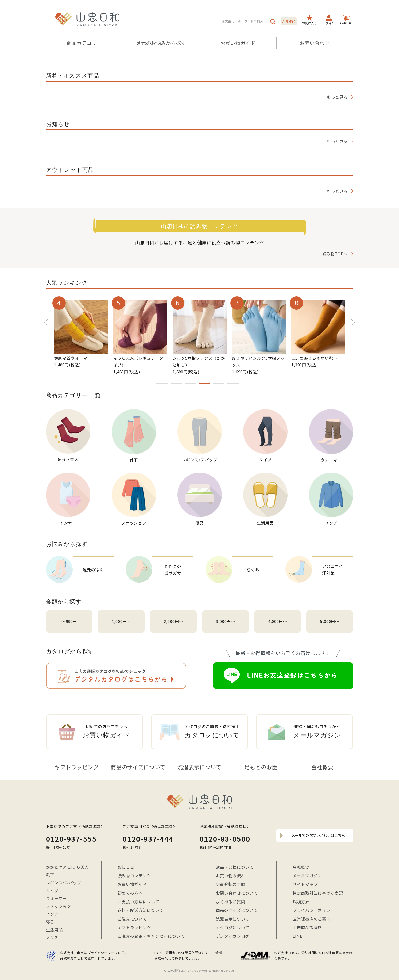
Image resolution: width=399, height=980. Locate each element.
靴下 (50, 875)
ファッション (59, 906)
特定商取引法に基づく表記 (318, 893)
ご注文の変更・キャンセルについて (151, 936)
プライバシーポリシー (314, 910)
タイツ (52, 891)
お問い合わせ (315, 43)
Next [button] (349, 320)
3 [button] (190, 384)
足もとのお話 (261, 767)
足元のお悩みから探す (161, 43)
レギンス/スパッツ (64, 883)
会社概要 (322, 767)
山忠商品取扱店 (307, 927)
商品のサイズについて (138, 767)
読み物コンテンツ (134, 876)
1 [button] (162, 384)
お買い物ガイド (238, 43)
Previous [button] (46, 320)
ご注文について (132, 919)
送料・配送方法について (141, 910)
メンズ (52, 937)
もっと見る (337, 97)
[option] (81, 333)
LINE (298, 936)
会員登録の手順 (231, 884)
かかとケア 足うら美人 (67, 867)
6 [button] (233, 384)
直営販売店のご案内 (311, 919)
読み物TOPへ (335, 254)
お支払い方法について (139, 901)
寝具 (50, 922)
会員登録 (288, 21)
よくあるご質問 (231, 901)
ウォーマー (57, 898)
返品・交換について (235, 867)
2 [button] (176, 384)
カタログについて (233, 927)
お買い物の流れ (231, 876)
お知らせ (126, 867)
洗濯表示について (199, 767)
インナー (54, 914)
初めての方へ (130, 893)
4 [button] (205, 384)
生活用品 (54, 930)
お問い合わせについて (237, 893)
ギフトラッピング (77, 767)
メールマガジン (307, 876)
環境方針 (301, 901)
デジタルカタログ (233, 936)
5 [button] (219, 384)
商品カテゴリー (84, 43)
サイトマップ (305, 884)
